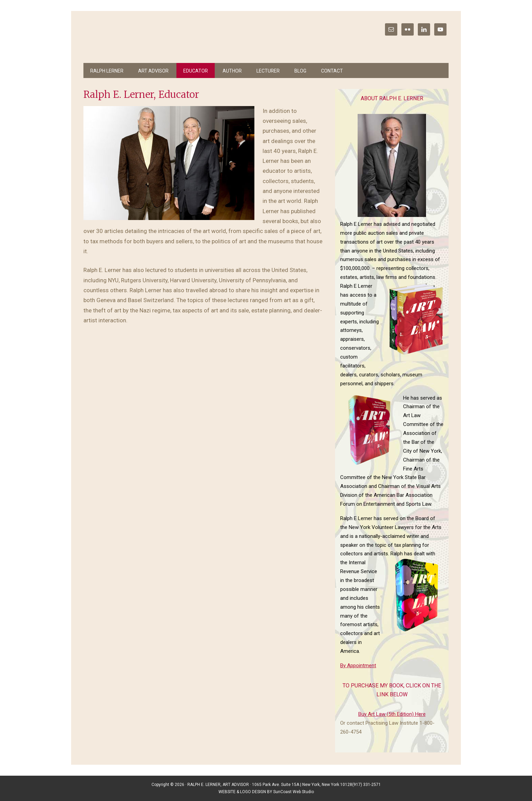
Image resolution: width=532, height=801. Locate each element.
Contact (332, 71)
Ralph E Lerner (138, 38)
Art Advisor (153, 71)
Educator (196, 71)
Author (232, 71)
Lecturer (268, 71)
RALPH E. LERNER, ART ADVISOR (218, 785)
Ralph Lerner (107, 71)
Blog (300, 71)
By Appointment (358, 666)
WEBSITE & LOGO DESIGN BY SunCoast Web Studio (266, 792)
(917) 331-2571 (367, 785)
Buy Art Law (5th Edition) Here (392, 714)
